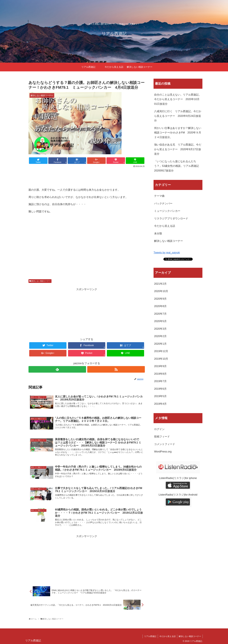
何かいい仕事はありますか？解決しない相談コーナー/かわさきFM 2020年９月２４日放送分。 (178, 133)
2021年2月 (160, 284)
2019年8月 (160, 374)
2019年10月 (161, 359)
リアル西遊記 (150, 636)
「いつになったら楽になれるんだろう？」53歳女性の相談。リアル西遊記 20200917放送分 (178, 166)
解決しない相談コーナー (41, 281)
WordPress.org (163, 452)
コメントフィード (165, 444)
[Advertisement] (87, 176)
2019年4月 (160, 404)
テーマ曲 (159, 196)
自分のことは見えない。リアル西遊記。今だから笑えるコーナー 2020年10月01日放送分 (178, 99)
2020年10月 (161, 291)
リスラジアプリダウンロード (171, 219)
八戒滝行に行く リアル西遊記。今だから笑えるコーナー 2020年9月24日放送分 (178, 116)
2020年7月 (160, 314)
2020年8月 (160, 306)
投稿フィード (162, 437)
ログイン (159, 429)
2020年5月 (160, 321)
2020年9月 (160, 299)
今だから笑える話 (165, 226)
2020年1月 (160, 344)
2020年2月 (160, 336)
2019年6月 (160, 389)
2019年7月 (160, 381)
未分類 (158, 234)
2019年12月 (161, 351)
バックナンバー (163, 203)
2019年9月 (160, 366)
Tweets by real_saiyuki (167, 253)
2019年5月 (160, 396)
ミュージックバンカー (167, 211)
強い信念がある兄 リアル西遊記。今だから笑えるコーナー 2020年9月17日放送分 (178, 149)
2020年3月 (160, 329)
